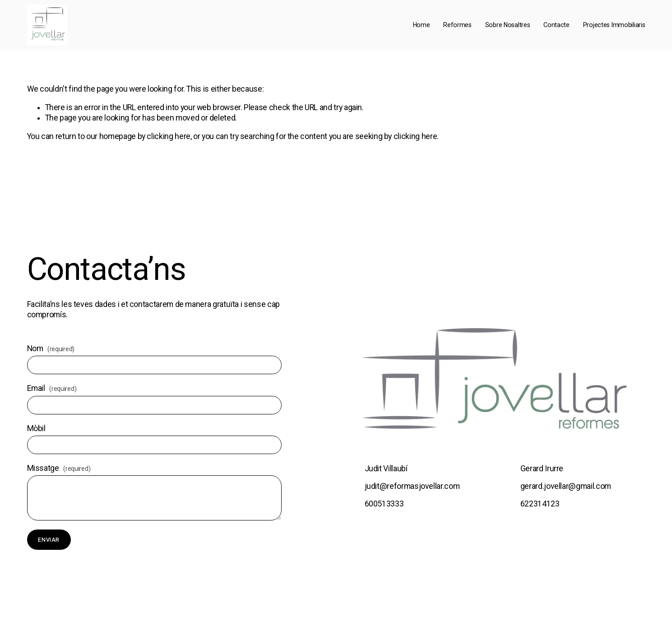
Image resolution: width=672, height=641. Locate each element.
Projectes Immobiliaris (614, 25)
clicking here (168, 136)
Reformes (457, 25)
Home (422, 25)
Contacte (556, 25)
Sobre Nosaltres (508, 25)
